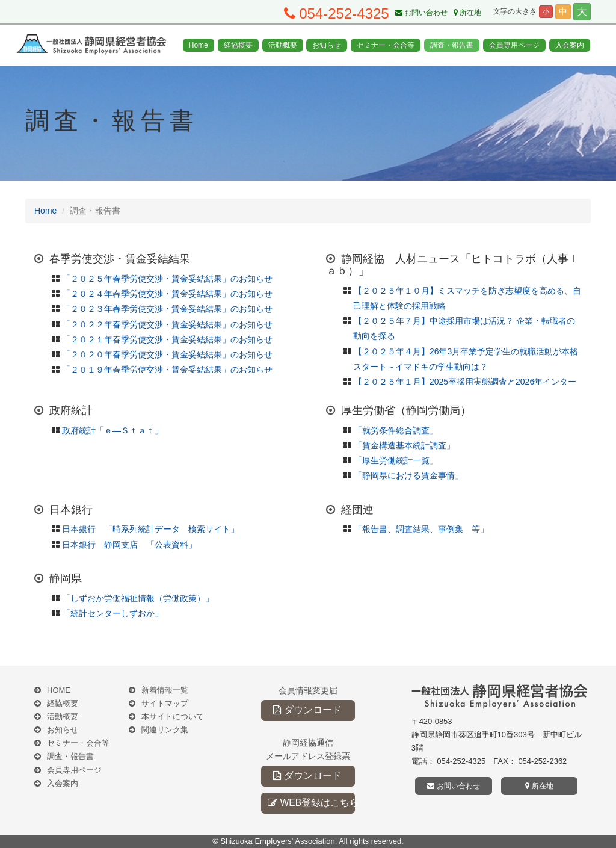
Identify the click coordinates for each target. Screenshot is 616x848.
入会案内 (570, 45)
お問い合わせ (421, 13)
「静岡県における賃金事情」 (408, 475)
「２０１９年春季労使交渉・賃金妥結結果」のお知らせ (167, 370)
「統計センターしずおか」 (112, 613)
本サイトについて (173, 716)
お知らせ (327, 45)
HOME (59, 690)
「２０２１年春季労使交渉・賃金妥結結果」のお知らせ (167, 339)
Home (199, 45)
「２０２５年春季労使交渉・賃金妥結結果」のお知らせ (167, 279)
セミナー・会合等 (386, 45)
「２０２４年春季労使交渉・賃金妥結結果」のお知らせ (167, 294)
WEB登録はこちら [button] (311, 803)
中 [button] (563, 11)
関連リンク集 (165, 730)
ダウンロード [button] (307, 710)
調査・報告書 (452, 45)
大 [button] (582, 12)
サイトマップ (165, 703)
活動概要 (283, 45)
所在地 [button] (539, 786)
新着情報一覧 (165, 690)
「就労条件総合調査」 (396, 430)
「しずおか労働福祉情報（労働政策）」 (138, 598)
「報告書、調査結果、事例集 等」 (421, 529)
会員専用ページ (514, 45)
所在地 (467, 13)
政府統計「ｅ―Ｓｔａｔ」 (112, 430)
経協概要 (238, 45)
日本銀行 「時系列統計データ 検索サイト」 (150, 529)
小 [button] (546, 11)
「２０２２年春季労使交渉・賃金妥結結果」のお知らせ (167, 324)
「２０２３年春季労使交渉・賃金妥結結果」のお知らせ (167, 309)
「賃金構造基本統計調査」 (404, 445)
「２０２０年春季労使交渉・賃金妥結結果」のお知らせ (167, 354)
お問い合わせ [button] (453, 786)
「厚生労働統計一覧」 (396, 460)
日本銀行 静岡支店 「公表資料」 (129, 545)
